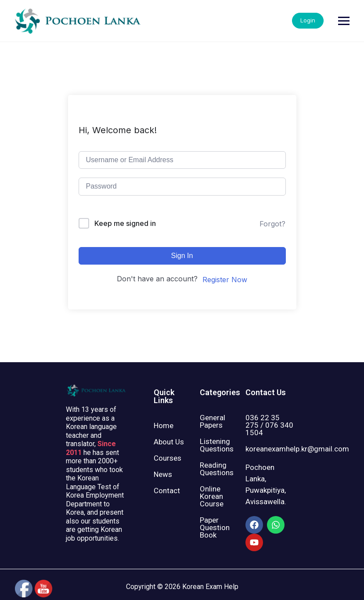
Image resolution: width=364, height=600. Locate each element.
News (163, 474)
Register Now (225, 280)
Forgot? (272, 224)
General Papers (213, 421)
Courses (168, 458)
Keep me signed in (125, 223)
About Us (169, 442)
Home (164, 425)
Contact (167, 491)
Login (335, 20)
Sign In (182, 256)
